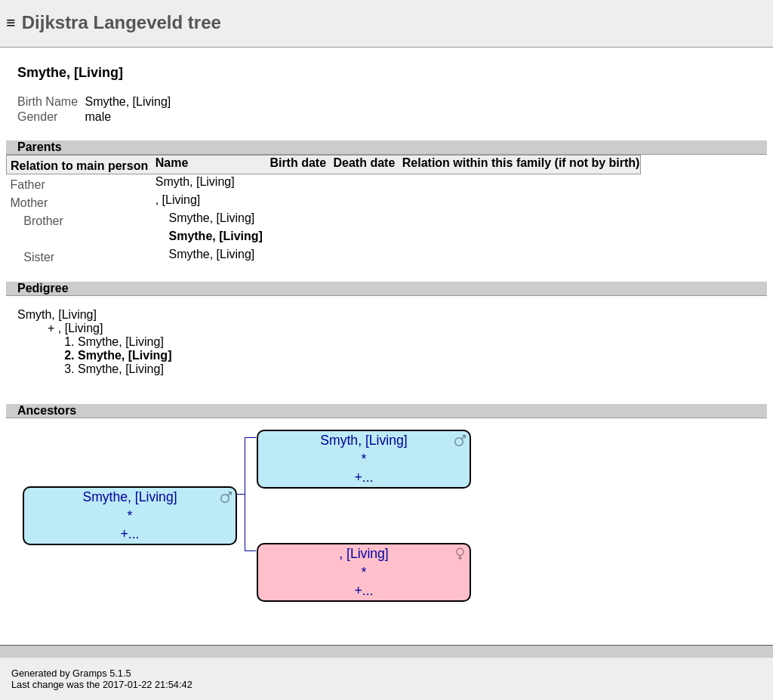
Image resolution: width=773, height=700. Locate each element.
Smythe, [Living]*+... (129, 515)
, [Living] (178, 200)
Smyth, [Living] (195, 182)
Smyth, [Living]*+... (363, 459)
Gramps (90, 673)
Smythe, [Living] (211, 218)
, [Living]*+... (364, 572)
